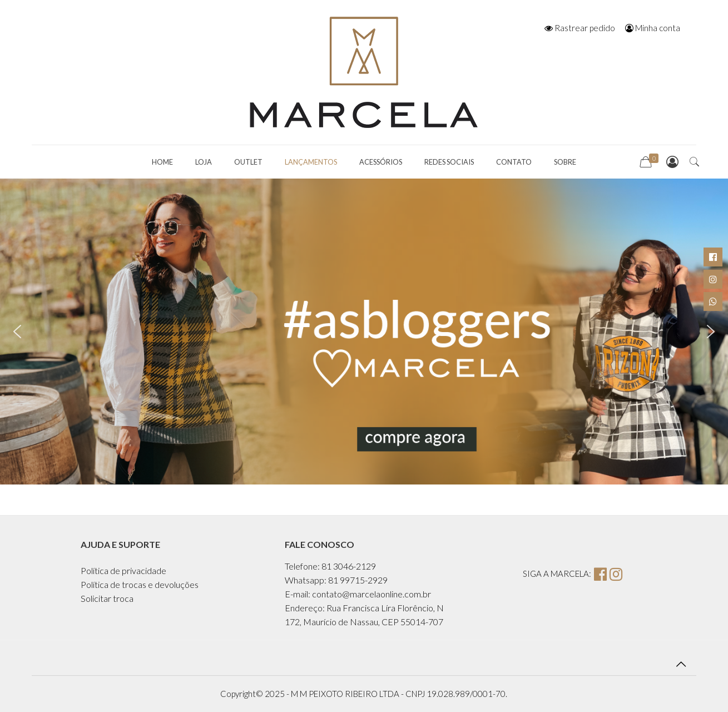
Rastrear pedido (580, 28)
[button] (17, 332)
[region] (364, 332)
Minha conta (653, 28)
